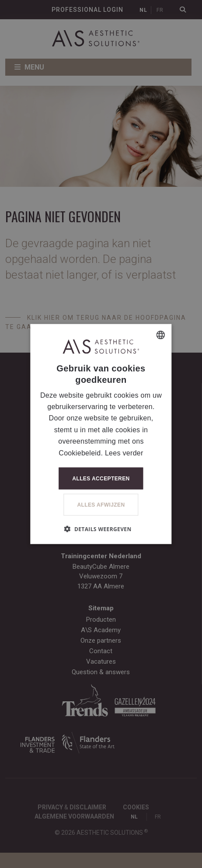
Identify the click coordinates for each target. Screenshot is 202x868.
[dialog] (101, 434)
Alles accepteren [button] (101, 478)
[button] (101, 528)
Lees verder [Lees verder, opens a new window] (124, 453)
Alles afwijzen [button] (101, 504)
